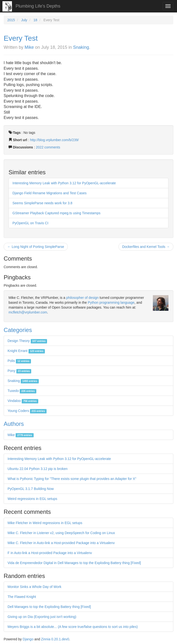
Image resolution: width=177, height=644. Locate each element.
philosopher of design (83, 298)
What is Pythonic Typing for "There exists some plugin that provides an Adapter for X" (72, 479)
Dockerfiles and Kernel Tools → (146, 247)
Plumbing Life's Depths (38, 6)
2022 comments (48, 147)
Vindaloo (23, 401)
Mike (29, 47)
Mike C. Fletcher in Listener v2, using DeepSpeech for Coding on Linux (61, 533)
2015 (11, 20)
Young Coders (27, 411)
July (24, 20)
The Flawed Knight (22, 597)
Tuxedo (22, 391)
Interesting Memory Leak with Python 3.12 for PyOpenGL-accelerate (64, 183)
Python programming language (111, 302)
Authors (14, 424)
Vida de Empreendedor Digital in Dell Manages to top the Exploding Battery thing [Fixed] (74, 563)
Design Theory (27, 341)
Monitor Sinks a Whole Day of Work (34, 587)
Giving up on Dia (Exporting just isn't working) (42, 617)
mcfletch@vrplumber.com (28, 312)
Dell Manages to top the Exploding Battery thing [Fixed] (49, 607)
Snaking (81, 47)
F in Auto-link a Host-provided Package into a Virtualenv (50, 553)
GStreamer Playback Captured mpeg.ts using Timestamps (56, 213)
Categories (18, 330)
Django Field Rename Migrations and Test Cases (49, 193)
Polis (19, 361)
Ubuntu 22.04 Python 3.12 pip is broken (38, 469)
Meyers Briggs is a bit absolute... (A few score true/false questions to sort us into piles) (73, 627)
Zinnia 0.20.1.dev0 (55, 639)
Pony (19, 371)
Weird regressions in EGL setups (32, 499)
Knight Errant (26, 351)
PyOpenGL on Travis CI (30, 223)
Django (28, 639)
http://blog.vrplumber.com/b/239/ (54, 140)
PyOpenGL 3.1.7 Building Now (31, 489)
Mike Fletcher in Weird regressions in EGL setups (45, 523)
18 (35, 20)
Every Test (21, 38)
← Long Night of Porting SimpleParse (36, 247)
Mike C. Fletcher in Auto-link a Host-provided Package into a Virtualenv (61, 543)
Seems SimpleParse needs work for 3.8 (42, 203)
